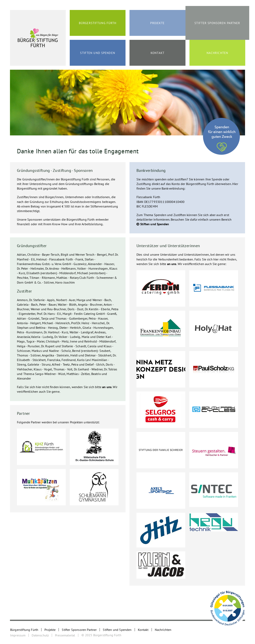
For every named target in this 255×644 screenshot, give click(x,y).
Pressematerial (65, 635)
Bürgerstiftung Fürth (98, 23)
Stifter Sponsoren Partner (217, 23)
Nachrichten (217, 53)
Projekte (157, 23)
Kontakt (157, 53)
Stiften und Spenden (98, 53)
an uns (107, 387)
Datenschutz (40, 635)
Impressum (18, 635)
